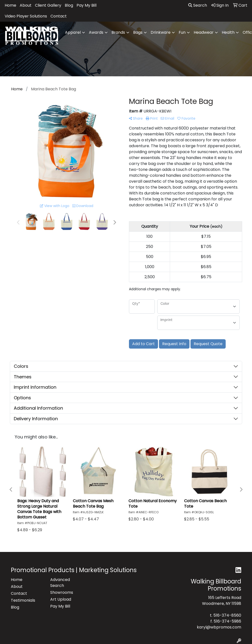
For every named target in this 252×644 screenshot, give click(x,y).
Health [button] (228, 32)
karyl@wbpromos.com (219, 627)
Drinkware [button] (161, 32)
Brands (118, 32)
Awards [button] (96, 32)
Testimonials (23, 600)
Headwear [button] (204, 32)
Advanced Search (60, 583)
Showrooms (62, 592)
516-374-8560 (227, 615)
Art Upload (61, 599)
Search (198, 5)
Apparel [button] (73, 32)
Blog (69, 5)
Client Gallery (48, 5)
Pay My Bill (87, 5)
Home (10, 5)
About (26, 5)
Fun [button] (182, 32)
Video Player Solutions (26, 16)
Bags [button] (138, 32)
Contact (59, 16)
